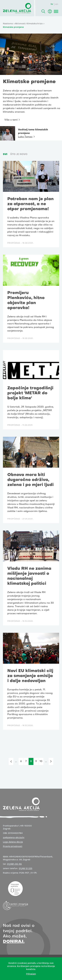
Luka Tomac (25, 137)
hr (52, 4)
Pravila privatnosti (13, 847)
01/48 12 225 (26, 869)
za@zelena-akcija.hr (14, 838)
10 (41, 761)
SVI (5, 154)
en (57, 4)
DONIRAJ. (14, 942)
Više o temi (11, 120)
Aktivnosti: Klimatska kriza (29, 24)
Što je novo (19, 154)
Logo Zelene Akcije (13, 842)
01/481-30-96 (14, 864)
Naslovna (8, 24)
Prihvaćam (31, 974)
